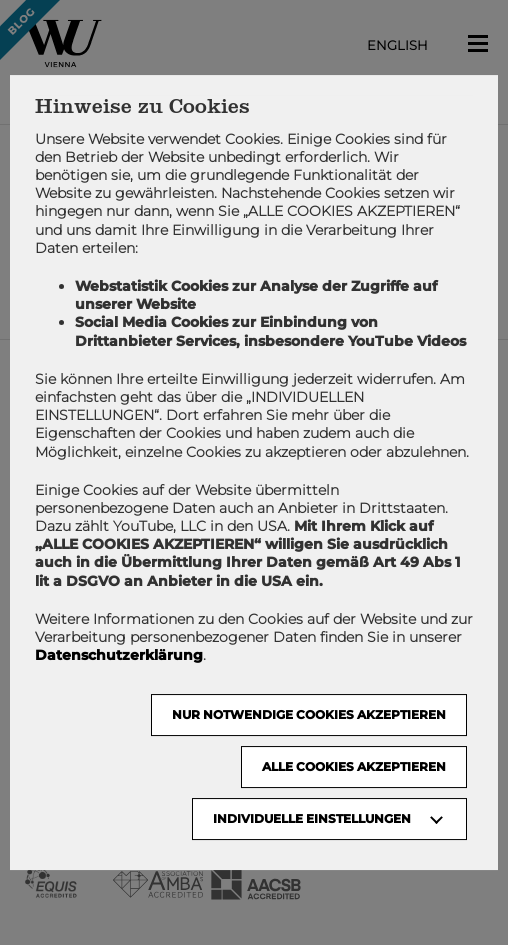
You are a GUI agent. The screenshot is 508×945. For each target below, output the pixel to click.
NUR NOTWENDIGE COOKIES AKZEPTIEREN (309, 714)
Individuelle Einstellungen (312, 818)
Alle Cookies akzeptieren (354, 766)
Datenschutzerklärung (119, 655)
